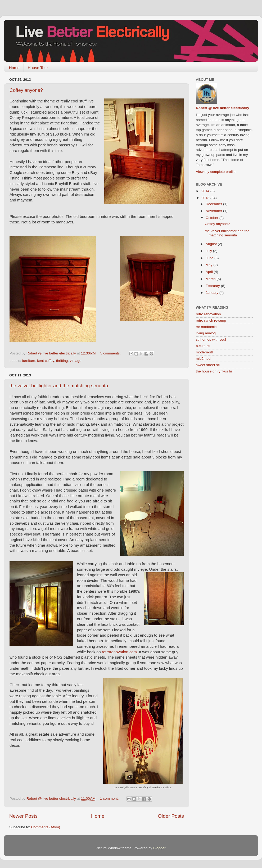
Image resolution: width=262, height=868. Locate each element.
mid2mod (203, 359)
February (213, 286)
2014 (206, 191)
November (214, 211)
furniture (29, 361)
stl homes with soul (211, 339)
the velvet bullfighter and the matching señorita (59, 386)
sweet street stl (208, 365)
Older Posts (171, 816)
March (211, 279)
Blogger (159, 848)
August (212, 244)
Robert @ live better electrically (223, 108)
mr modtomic (206, 327)
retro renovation (208, 314)
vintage (76, 361)
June (210, 258)
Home (14, 68)
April (210, 272)
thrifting (62, 361)
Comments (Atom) (46, 827)
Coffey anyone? (26, 90)
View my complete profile (216, 172)
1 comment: (110, 799)
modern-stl (204, 352)
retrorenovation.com (119, 652)
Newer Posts (23, 816)
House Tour (38, 68)
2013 (206, 198)
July (209, 251)
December (214, 204)
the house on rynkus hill (215, 371)
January (213, 293)
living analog (206, 333)
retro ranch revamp (211, 320)
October (213, 218)
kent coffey (46, 361)
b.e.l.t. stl (203, 346)
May (209, 265)
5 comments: (111, 353)
